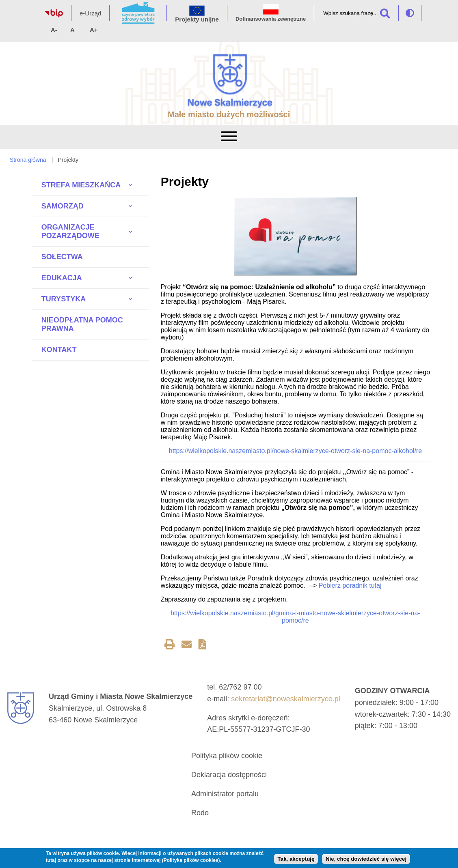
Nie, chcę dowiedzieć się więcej (366, 859)
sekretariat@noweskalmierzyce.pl (285, 699)
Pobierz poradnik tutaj (350, 585)
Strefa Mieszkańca (81, 185)
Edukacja (62, 278)
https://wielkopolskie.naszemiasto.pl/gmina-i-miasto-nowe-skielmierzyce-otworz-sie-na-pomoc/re (295, 617)
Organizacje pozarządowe (70, 231)
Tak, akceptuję (296, 859)
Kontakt (59, 350)
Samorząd (63, 206)
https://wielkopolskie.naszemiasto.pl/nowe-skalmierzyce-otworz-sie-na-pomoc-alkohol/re (295, 451)
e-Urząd (90, 13)
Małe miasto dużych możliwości (229, 114)
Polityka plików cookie (227, 756)
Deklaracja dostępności (229, 775)
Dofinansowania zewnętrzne (271, 19)
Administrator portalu (225, 794)
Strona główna (28, 160)
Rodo (200, 813)
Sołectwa (62, 257)
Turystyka (64, 299)
